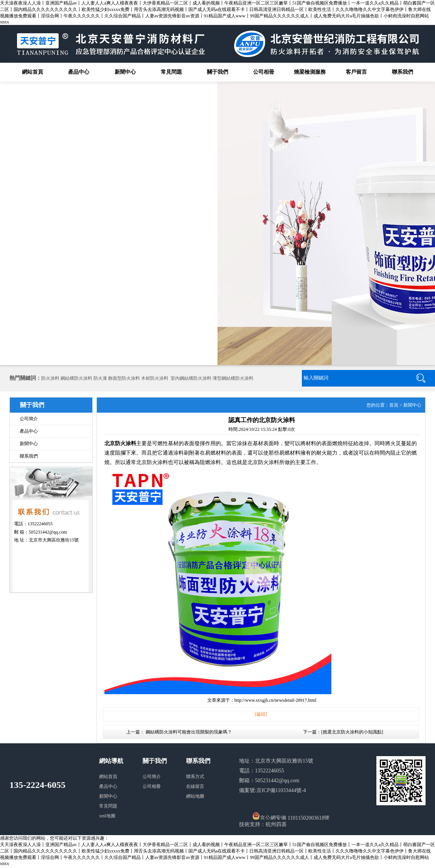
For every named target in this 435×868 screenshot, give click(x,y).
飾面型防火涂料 (124, 378)
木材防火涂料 (155, 378)
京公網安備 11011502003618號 (291, 816)
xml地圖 (107, 816)
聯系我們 (402, 72)
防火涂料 (50, 378)
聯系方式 (195, 777)
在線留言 (195, 786)
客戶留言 (356, 72)
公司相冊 (264, 72)
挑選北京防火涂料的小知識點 (352, 732)
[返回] (261, 714)
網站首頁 (33, 72)
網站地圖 (195, 796)
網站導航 (111, 761)
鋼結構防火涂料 (76, 378)
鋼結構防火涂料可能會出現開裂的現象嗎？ (189, 732)
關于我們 (217, 72)
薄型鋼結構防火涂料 (233, 378)
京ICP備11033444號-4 (281, 790)
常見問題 (171, 72)
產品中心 (79, 72)
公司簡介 (29, 419)
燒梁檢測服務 (310, 72)
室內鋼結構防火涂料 (191, 378)
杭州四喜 (276, 824)
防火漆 (100, 378)
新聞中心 (125, 72)
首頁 (394, 405)
